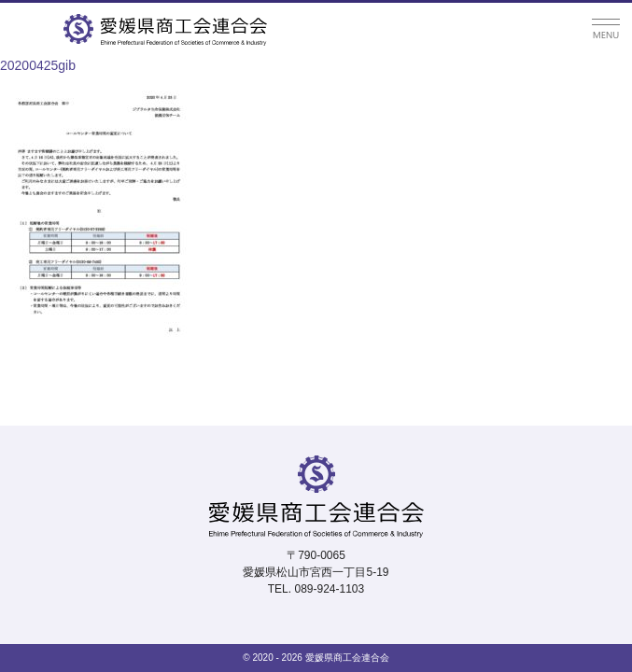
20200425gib (38, 65)
